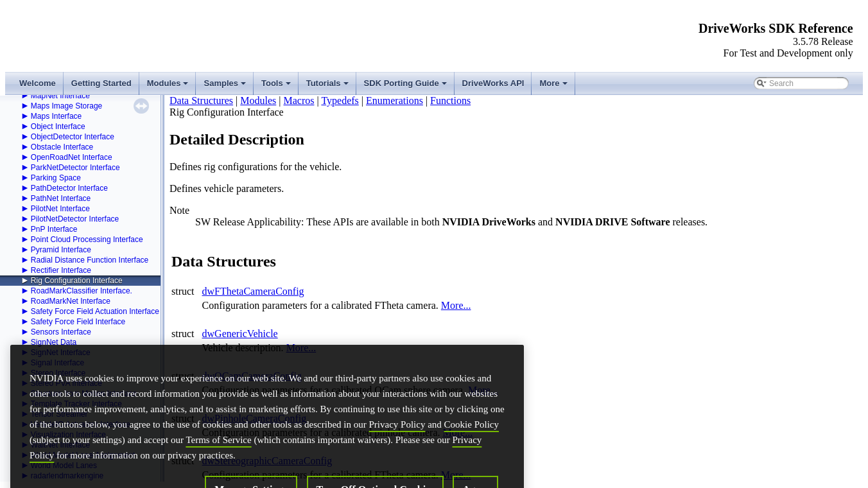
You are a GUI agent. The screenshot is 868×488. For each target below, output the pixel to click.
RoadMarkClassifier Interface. (82, 291)
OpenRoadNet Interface (72, 157)
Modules (169, 87)
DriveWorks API (493, 83)
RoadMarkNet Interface (71, 301)
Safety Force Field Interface (78, 322)
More (554, 87)
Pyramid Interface (61, 250)
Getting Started (101, 83)
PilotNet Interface (60, 209)
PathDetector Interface (69, 188)
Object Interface (58, 126)
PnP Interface (54, 229)
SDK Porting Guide (406, 87)
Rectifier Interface (61, 270)
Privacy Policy (397, 466)
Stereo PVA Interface (66, 383)
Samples (226, 87)
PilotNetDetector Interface (75, 219)
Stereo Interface (58, 373)
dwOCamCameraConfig (252, 376)
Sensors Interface (61, 332)
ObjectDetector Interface (73, 137)
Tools (277, 87)
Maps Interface (56, 116)
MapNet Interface (60, 96)
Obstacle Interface (62, 147)
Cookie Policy (472, 466)
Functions (450, 100)
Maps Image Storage (66, 106)
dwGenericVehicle (240, 334)
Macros (299, 100)
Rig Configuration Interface (77, 281)
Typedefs (340, 100)
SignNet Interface (61, 353)
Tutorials (328, 87)
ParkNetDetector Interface (75, 168)
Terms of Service (218, 482)
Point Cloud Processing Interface (87, 240)
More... (456, 305)
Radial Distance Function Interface (90, 260)
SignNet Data (54, 342)
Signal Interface (57, 363)
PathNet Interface (61, 198)
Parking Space (56, 178)
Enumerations (395, 100)
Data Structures (201, 100)
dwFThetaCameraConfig (253, 291)
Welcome (38, 83)
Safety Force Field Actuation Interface (95, 311)
